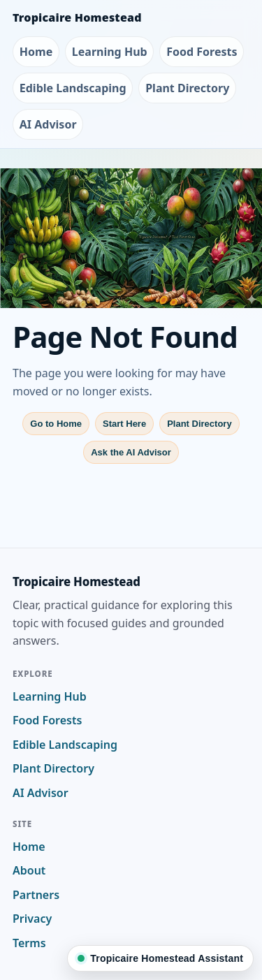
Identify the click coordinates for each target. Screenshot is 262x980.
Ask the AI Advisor (131, 452)
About (29, 870)
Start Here (124, 424)
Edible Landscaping (73, 88)
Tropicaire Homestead (77, 17)
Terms (29, 943)
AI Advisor (48, 124)
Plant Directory (187, 88)
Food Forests (202, 52)
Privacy (32, 919)
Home (36, 52)
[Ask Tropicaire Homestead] (160, 958)
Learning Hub (110, 52)
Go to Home (56, 424)
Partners (36, 895)
